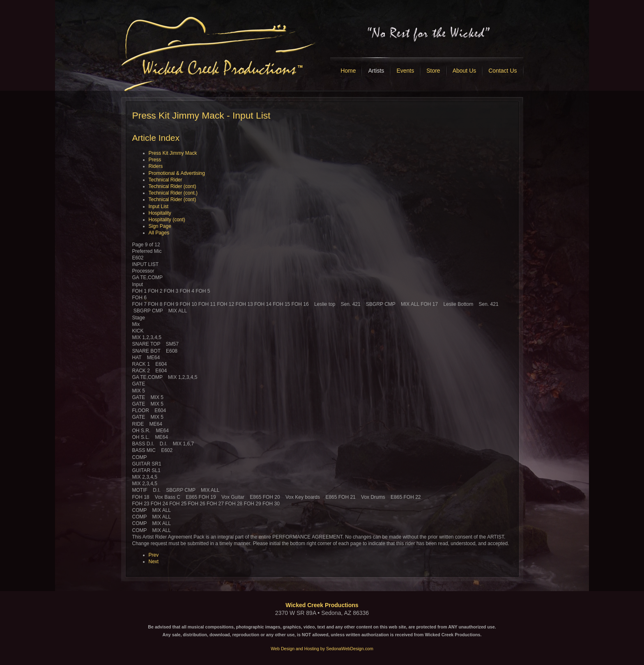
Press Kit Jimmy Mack (173, 153)
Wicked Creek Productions (322, 605)
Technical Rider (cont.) (173, 193)
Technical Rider (166, 180)
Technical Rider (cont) (172, 186)
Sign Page (160, 226)
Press (155, 160)
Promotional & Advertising (177, 173)
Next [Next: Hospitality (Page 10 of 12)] (154, 562)
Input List (159, 206)
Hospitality (160, 213)
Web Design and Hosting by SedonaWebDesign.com (322, 649)
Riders (156, 166)
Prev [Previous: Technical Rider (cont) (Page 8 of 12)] (154, 555)
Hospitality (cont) (167, 220)
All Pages (159, 233)
